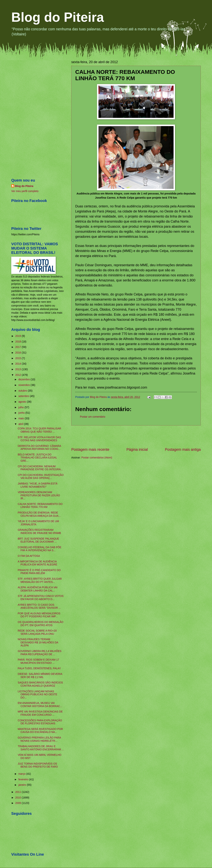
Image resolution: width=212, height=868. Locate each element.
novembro (24, 385)
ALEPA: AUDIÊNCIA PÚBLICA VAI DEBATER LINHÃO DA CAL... (38, 589)
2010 (18, 798)
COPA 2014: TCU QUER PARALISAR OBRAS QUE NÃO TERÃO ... (39, 430)
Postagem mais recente (90, 450)
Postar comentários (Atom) (97, 458)
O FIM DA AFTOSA (29, 556)
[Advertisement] (136, 436)
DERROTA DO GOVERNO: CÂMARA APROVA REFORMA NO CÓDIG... (39, 448)
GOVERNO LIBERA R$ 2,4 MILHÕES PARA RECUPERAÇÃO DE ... (39, 653)
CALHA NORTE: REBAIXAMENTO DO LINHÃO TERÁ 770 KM (40, 506)
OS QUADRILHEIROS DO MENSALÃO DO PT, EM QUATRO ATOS (40, 624)
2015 (18, 358)
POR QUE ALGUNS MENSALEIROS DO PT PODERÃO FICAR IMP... (39, 615)
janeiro (23, 785)
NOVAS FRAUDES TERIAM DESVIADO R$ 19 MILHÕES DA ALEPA (38, 642)
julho (21, 407)
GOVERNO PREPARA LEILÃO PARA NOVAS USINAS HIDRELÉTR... (39, 739)
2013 (18, 369)
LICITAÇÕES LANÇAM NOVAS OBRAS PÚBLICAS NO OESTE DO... (37, 695)
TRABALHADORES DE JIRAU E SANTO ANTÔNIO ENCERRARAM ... (41, 748)
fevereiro (24, 779)
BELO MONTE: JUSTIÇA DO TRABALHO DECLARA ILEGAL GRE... (37, 458)
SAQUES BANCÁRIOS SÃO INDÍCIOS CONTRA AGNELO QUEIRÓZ (40, 684)
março (22, 774)
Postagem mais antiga (183, 450)
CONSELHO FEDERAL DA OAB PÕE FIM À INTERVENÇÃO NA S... (39, 549)
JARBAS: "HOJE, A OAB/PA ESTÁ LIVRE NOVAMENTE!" (38, 485)
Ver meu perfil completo (25, 191)
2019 (18, 336)
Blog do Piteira (58, 17)
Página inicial (137, 450)
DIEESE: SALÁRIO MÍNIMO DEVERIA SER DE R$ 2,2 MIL (40, 676)
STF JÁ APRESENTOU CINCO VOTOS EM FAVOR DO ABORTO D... (41, 598)
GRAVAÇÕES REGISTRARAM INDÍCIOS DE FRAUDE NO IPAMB (39, 532)
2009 (18, 803)
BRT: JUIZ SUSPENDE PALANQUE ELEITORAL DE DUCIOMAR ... (38, 540)
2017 (18, 347)
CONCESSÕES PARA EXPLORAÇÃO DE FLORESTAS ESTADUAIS (40, 722)
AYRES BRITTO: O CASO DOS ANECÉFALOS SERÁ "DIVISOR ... (39, 606)
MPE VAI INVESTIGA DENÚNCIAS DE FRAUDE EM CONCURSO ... (40, 713)
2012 (18, 375)
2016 (18, 353)
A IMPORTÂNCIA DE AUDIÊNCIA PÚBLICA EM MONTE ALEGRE (37, 563)
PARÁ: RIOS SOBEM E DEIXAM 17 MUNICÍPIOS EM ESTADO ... (38, 661)
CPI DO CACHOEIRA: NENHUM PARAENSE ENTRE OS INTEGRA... (40, 468)
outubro (23, 391)
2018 (18, 342)
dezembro (24, 379)
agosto (23, 402)
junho (22, 413)
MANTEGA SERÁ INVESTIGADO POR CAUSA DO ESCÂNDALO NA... (40, 731)
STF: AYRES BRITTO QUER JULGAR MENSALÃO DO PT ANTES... (40, 580)
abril (21, 424)
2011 (18, 792)
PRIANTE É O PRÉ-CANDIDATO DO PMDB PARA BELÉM (39, 572)
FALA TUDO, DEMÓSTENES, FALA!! (39, 668)
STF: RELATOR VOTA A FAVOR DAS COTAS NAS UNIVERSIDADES (39, 439)
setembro (24, 396)
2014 (18, 364)
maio (22, 418)
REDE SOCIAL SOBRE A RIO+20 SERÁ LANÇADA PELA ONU (37, 632)
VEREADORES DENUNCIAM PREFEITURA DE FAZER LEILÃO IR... (39, 495)
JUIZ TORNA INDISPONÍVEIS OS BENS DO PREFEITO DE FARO (38, 765)
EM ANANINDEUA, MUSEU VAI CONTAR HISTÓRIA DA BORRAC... (40, 705)
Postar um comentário (93, 417)
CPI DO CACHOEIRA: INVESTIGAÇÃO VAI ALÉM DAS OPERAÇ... (41, 477)
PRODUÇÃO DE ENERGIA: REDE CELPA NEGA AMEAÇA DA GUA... (39, 514)
